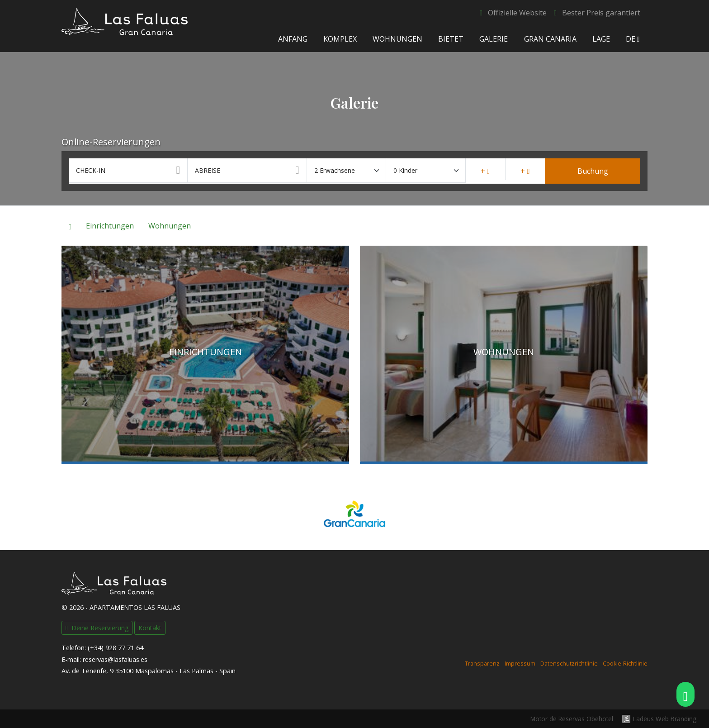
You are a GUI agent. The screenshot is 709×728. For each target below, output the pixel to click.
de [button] (633, 39)
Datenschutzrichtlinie (569, 664)
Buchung (593, 171)
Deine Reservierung (97, 628)
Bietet (451, 39)
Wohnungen (397, 39)
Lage (601, 39)
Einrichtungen (110, 226)
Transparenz (482, 664)
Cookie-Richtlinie (625, 664)
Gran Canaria (550, 39)
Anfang (292, 39)
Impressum (520, 664)
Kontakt (150, 628)
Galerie (494, 39)
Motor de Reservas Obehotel (572, 719)
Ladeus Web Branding (665, 719)
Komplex (340, 39)
